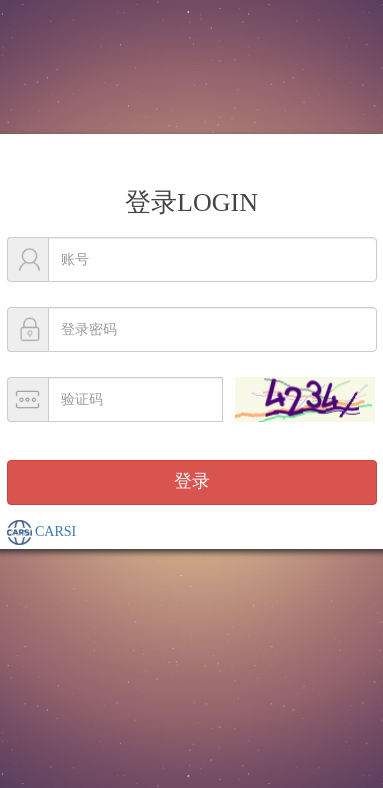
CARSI (42, 532)
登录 (192, 481)
